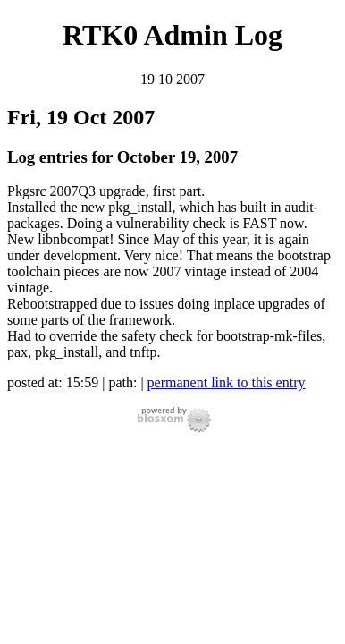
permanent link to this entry (227, 382)
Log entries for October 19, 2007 (122, 157)
